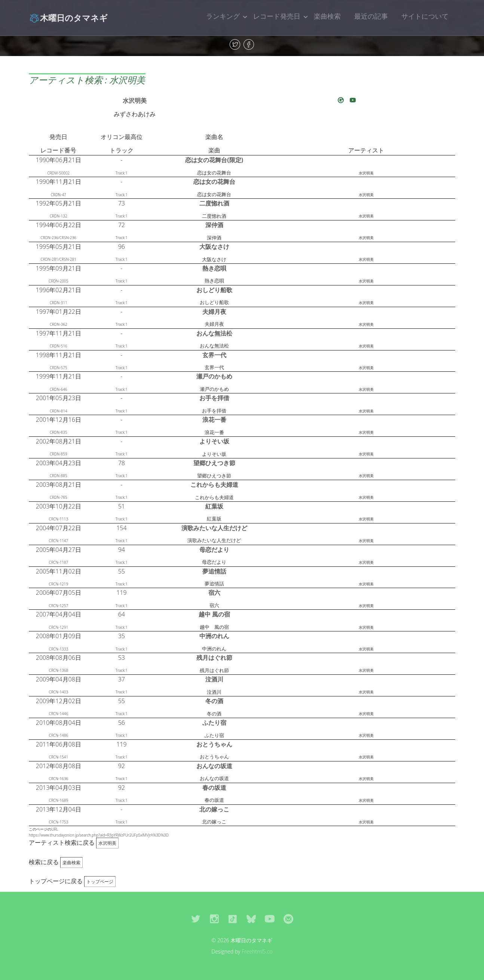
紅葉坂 (214, 506)
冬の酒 (214, 701)
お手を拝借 (214, 398)
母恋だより (214, 550)
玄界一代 (214, 355)
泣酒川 (214, 679)
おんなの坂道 (214, 766)
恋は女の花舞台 (214, 182)
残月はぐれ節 (214, 658)
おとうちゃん (214, 744)
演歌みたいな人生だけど (214, 528)
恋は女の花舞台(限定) (214, 160)
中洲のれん (214, 636)
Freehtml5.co (257, 951)
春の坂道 (214, 788)
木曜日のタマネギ (68, 18)
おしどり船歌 (214, 290)
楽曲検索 (327, 16)
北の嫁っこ (214, 809)
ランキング (223, 16)
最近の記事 (371, 16)
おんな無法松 (214, 333)
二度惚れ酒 (214, 203)
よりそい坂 (214, 441)
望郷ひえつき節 (214, 463)
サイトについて (425, 16)
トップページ (100, 882)
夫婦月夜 (214, 312)
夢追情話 (214, 571)
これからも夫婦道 (214, 485)
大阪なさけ (214, 247)
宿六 (214, 593)
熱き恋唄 (214, 268)
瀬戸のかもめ (214, 376)
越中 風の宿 (214, 614)
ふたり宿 (214, 723)
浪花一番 (214, 420)
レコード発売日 (277, 16)
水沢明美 (135, 101)
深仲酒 (214, 225)
